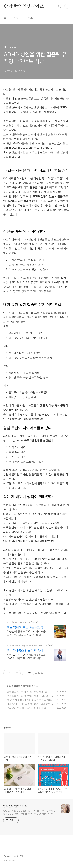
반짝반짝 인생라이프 (24, 6)
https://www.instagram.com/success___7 (27, 645)
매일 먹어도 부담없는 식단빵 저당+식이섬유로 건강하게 (25, 627)
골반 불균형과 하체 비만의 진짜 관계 (25, 692)
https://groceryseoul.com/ (19, 622)
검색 (60, 6)
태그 (16, 18)
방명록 (29, 18)
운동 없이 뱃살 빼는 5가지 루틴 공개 (25, 708)
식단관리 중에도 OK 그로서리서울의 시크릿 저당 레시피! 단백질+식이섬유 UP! (26, 633)
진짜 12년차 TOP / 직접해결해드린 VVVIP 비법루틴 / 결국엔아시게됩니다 (26, 657)
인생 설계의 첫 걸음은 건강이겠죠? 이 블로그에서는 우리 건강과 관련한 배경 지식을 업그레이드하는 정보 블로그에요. (29, 812)
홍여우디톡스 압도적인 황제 (25, 650)
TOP (67, 858)
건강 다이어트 (13, 686)
